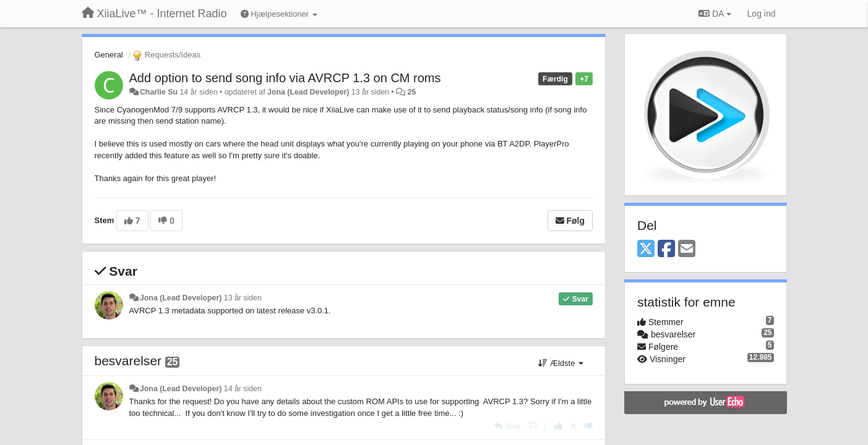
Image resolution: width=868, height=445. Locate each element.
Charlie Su (159, 92)
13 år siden (243, 298)
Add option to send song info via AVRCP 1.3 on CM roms (285, 78)
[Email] (687, 249)
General (109, 55)
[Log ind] (762, 14)
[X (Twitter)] (646, 249)
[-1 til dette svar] (589, 426)
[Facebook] (666, 249)
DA (715, 14)
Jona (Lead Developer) (308, 92)
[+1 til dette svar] (558, 426)
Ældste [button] (561, 363)
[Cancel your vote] (574, 426)
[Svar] (508, 426)
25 (412, 92)
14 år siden (243, 389)
